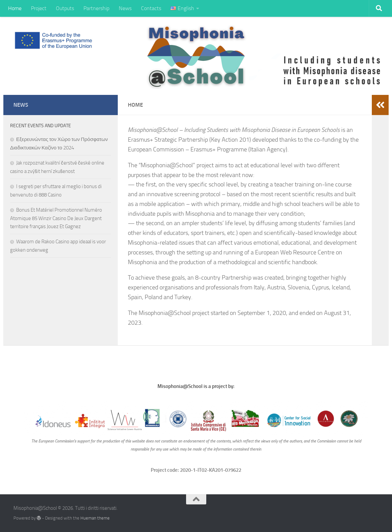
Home (15, 8)
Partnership (96, 8)
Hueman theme (95, 518)
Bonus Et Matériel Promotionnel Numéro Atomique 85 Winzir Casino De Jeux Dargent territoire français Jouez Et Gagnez (56, 218)
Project (39, 8)
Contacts (151, 8)
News (125, 8)
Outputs (65, 8)
